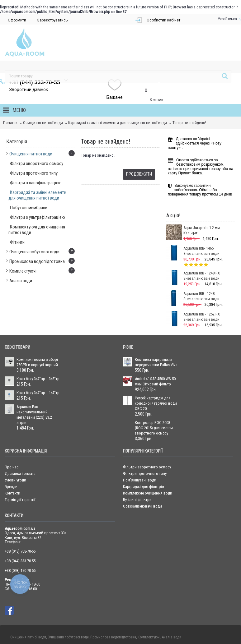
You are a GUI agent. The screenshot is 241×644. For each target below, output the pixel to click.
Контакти (12, 459)
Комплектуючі (149, 603)
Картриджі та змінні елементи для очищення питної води (118, 88)
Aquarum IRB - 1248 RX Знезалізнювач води (202, 241)
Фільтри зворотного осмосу (147, 433)
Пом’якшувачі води (140, 446)
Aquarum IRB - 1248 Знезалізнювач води (201, 262)
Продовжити (139, 140)
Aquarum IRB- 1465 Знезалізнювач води (201, 217)
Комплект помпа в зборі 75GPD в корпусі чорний (37, 328)
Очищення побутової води (68, 603)
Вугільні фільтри (137, 465)
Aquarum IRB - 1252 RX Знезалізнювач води (202, 283)
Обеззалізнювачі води (142, 472)
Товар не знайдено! (189, 88)
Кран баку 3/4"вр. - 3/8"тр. (38, 345)
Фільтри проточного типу (145, 439)
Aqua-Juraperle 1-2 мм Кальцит (202, 196)
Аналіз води (172, 603)
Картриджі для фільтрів (144, 452)
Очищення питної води (43, 88)
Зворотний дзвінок (101, 55)
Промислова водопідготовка (113, 603)
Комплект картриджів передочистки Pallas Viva (156, 328)
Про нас (12, 433)
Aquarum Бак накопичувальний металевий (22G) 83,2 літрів (34, 380)
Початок (10, 88)
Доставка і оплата (20, 439)
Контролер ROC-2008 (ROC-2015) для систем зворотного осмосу (154, 394)
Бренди (11, 452)
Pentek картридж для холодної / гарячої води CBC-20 (156, 369)
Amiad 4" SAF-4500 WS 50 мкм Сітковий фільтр (155, 347)
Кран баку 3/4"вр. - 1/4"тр (38, 359)
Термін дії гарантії (20, 465)
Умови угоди (15, 446)
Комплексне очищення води (148, 459)
